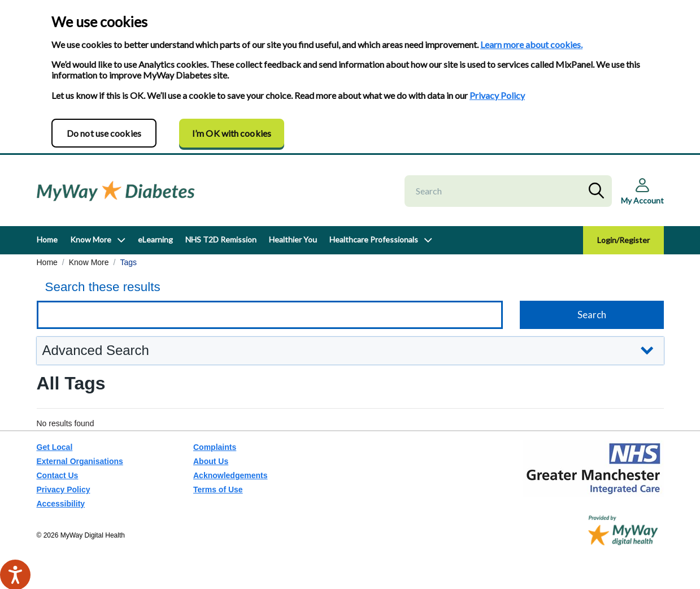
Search (599, 191)
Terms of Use (218, 490)
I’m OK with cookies (232, 133)
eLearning (155, 239)
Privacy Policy (497, 95)
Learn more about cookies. (531, 44)
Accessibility (61, 504)
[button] (350, 351)
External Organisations (80, 461)
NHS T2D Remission (221, 239)
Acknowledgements (230, 475)
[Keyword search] (270, 315)
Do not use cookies (104, 133)
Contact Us (58, 475)
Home (47, 239)
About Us (211, 461)
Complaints (215, 447)
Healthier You (293, 239)
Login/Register (623, 240)
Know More (91, 239)
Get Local (55, 447)
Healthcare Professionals (374, 239)
